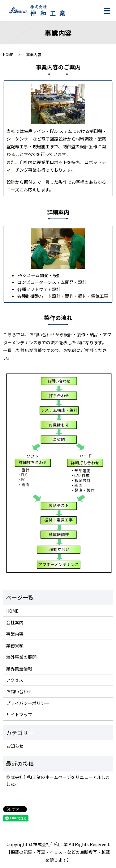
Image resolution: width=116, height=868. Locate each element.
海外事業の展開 (21, 657)
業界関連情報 (19, 669)
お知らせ (15, 746)
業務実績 (15, 645)
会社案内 (15, 622)
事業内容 (15, 634)
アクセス (15, 680)
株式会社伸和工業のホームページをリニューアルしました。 (58, 780)
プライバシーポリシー (28, 703)
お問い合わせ (19, 691)
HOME (8, 54)
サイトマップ (19, 714)
